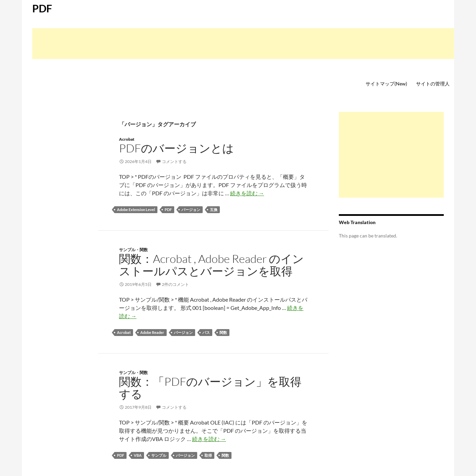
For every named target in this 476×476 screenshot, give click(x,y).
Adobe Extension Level (136, 210)
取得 (208, 455)
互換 (214, 210)
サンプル (159, 455)
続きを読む (247, 193)
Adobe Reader (152, 332)
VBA (138, 455)
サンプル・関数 (133, 250)
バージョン (191, 210)
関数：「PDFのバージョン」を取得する (210, 388)
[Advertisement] (243, 44)
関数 (223, 332)
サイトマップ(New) (386, 84)
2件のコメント (175, 284)
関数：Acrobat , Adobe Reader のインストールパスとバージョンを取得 (211, 265)
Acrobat (127, 139)
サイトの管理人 (433, 84)
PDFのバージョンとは (176, 148)
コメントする (174, 161)
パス (206, 332)
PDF (42, 8)
